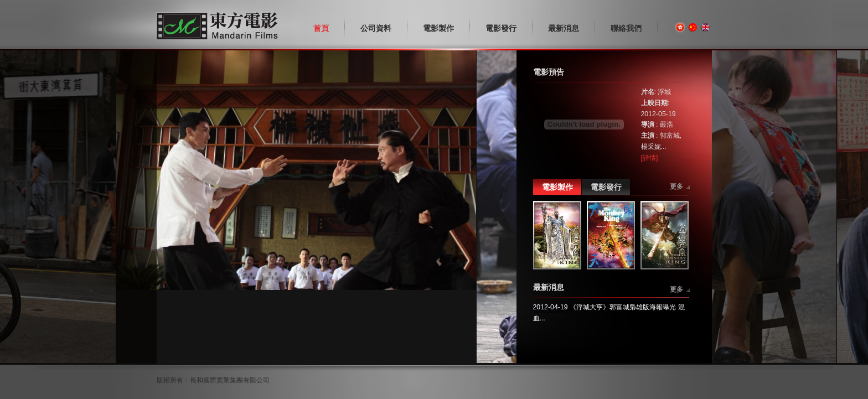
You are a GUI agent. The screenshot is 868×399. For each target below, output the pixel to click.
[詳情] (650, 158)
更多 (676, 186)
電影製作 (557, 187)
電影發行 (606, 187)
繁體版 (680, 27)
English (706, 27)
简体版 (693, 27)
